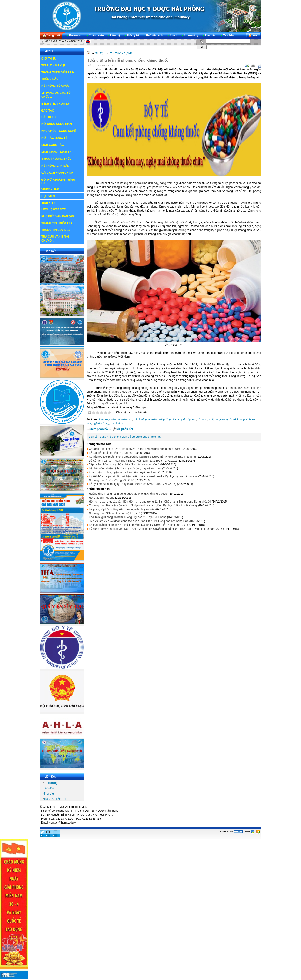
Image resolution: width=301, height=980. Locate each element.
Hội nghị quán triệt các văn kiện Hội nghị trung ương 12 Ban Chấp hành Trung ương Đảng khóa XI (150, 502)
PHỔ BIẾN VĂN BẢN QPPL (59, 216)
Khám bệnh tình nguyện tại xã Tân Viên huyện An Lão (122, 472)
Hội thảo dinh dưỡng (102, 498)
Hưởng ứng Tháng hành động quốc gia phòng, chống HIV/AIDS (128, 494)
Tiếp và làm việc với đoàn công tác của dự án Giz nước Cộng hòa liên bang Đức (139, 521)
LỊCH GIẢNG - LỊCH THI (62, 152)
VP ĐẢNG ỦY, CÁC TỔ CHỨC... (62, 94)
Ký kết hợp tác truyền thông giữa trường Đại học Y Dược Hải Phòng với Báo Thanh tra (142, 457)
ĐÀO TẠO (62, 110)
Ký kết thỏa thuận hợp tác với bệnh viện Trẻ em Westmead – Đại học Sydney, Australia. (143, 476)
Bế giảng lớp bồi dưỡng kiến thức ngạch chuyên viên (122, 509)
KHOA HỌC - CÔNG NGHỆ (62, 131)
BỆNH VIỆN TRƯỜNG (62, 103)
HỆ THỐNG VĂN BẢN (62, 166)
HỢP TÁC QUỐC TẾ (62, 138)
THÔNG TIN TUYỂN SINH (62, 72)
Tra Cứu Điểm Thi (55, 799)
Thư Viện (49, 794)
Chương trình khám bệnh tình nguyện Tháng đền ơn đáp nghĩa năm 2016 (134, 449)
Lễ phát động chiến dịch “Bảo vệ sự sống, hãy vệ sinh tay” (125, 468)
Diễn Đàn (50, 788)
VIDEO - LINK (62, 189)
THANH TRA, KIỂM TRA (57, 223)
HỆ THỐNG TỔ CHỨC (62, 86)
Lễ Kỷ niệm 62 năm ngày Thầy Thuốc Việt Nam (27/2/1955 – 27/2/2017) (134, 461)
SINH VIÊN (62, 203)
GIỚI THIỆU (62, 58)
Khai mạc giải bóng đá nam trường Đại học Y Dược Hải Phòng (128, 517)
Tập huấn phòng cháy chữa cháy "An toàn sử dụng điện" (124, 464)
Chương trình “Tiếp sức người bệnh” (111, 480)
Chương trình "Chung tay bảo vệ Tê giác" (114, 513)
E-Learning (51, 783)
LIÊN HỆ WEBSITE (54, 209)
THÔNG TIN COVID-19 (56, 230)
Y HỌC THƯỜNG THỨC (57, 159)
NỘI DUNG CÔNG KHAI (57, 124)
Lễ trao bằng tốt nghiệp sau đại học (111, 453)
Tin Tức (100, 53)
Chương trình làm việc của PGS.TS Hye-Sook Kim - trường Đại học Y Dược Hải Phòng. (143, 505)
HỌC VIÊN (62, 196)
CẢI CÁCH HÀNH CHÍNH (57, 173)
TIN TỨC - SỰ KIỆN (62, 65)
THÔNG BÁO (62, 79)
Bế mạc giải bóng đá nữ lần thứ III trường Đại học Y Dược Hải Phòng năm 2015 (139, 525)
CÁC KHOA (62, 117)
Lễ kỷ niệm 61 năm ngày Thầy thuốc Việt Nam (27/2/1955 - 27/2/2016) (133, 484)
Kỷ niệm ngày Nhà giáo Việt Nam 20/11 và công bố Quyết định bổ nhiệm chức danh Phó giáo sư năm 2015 (156, 529)
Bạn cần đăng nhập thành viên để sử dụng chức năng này (125, 437)
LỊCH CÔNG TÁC (62, 145)
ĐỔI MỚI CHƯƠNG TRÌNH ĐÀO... (58, 181)
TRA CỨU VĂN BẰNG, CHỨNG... (62, 238)
